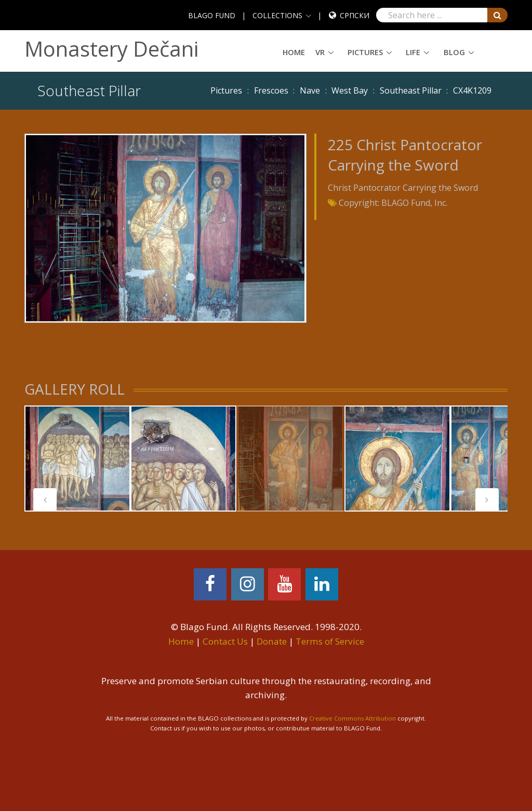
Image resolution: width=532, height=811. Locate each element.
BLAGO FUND (212, 15)
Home (294, 52)
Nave (310, 90)
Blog (454, 52)
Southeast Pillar (411, 90)
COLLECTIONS (277, 15)
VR (320, 52)
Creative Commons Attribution (353, 718)
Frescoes (271, 90)
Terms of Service (330, 641)
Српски (355, 15)
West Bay (350, 90)
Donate (272, 641)
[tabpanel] (77, 459)
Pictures (365, 52)
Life (413, 52)
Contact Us (225, 641)
